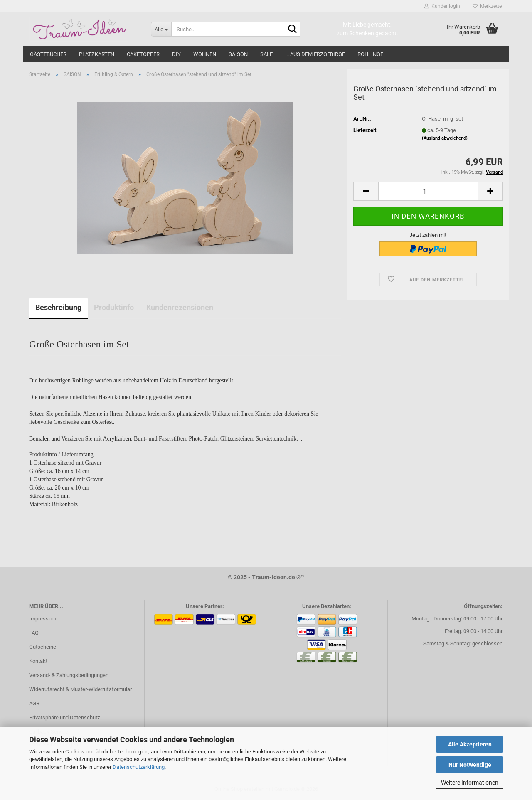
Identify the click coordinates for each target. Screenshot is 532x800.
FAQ (34, 633)
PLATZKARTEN (97, 54)
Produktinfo (114, 307)
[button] (366, 191)
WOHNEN (205, 54)
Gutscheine (43, 647)
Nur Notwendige (470, 765)
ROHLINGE (370, 54)
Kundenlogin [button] (442, 6)
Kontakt (38, 661)
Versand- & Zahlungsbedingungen (69, 675)
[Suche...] (161, 29)
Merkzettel (488, 6)
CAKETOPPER (143, 54)
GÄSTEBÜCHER (48, 54)
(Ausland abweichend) (445, 138)
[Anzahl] (428, 191)
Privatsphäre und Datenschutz (64, 718)
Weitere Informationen (470, 783)
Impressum (43, 619)
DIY (176, 54)
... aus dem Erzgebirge (315, 54)
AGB (34, 703)
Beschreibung (58, 307)
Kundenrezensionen (180, 307)
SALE (266, 54)
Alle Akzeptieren (470, 744)
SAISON (238, 54)
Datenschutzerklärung (139, 767)
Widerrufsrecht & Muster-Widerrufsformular (80, 689)
